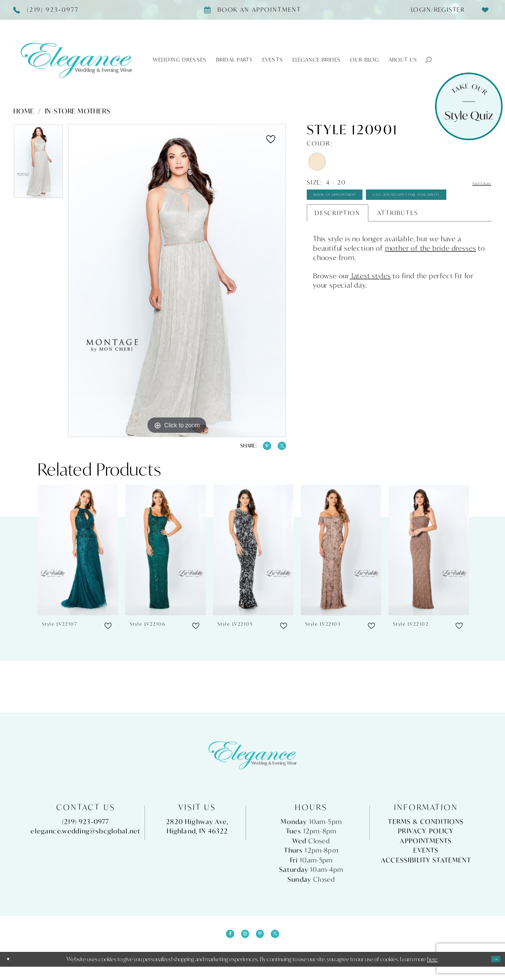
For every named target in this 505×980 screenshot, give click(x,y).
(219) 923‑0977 (86, 828)
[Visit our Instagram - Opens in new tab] (242, 943)
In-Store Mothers (78, 111)
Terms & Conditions (426, 828)
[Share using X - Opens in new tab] (279, 449)
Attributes (397, 245)
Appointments (426, 848)
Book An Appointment (357, 201)
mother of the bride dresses (431, 281)
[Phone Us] (46, 10)
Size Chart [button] (474, 183)
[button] (425, 60)
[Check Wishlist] (485, 10)
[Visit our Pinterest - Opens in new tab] (263, 943)
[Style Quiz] (469, 106)
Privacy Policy (426, 838)
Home (24, 111)
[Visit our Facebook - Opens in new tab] (220, 943)
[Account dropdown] (435, 10)
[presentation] (78, 556)
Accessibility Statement (426, 867)
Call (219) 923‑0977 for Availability (380, 224)
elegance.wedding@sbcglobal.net (86, 838)
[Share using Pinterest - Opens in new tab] (257, 449)
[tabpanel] (38, 164)
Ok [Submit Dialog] (493, 972)
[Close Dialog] (11, 972)
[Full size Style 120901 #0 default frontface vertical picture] (177, 281)
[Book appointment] (252, 10)
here (432, 972)
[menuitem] (435, 10)
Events (426, 857)
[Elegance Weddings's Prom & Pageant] (76, 60)
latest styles (370, 309)
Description (338, 245)
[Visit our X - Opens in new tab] (285, 943)
